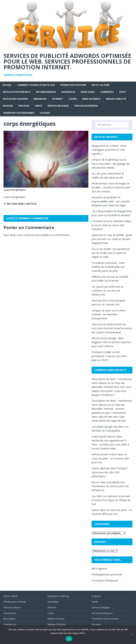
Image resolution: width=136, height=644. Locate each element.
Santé (38, 106)
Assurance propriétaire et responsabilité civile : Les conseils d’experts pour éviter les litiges (111, 201)
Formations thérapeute (105, 580)
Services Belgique (58, 106)
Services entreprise (86, 106)
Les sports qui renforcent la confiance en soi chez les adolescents (107, 291)
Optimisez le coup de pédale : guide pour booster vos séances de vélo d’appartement (112, 239)
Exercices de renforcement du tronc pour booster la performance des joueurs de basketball (112, 328)
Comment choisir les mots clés (36, 85)
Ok (69, 639)
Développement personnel (107, 574)
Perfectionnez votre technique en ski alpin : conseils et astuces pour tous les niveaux (111, 187)
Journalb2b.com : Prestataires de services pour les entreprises (110, 486)
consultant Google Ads (105, 427)
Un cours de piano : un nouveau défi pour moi (110, 458)
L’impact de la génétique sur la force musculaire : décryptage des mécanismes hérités (111, 164)
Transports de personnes (19, 113)
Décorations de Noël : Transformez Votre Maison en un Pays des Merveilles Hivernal (112, 383)
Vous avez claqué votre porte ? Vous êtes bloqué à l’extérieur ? (112, 391)
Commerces (107, 92)
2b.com (96, 482)
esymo (95, 510)
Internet (58, 99)
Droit (123, 92)
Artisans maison (46, 92)
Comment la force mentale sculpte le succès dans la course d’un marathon (111, 225)
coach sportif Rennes (104, 437)
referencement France (104, 454)
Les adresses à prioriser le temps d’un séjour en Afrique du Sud (111, 500)
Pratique (24, 106)
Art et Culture (100, 85)
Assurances (68, 92)
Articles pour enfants (17, 92)
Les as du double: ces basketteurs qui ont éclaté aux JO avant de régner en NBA (111, 253)
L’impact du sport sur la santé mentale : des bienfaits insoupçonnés (108, 314)
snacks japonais (101, 468)
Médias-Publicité (116, 99)
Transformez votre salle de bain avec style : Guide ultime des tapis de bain (109, 417)
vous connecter (26, 235)
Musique (8, 106)
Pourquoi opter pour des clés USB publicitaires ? (109, 472)
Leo (94, 496)
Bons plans (88, 92)
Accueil (7, 85)
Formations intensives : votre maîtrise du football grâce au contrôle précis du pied (108, 267)
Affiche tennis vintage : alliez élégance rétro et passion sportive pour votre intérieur (111, 342)
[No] (132, 635)
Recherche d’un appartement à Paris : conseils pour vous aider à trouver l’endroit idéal (110, 444)
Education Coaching (15, 99)
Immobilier (40, 99)
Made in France (91, 99)
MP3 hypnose (99, 569)
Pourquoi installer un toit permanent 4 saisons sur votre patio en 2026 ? (109, 356)
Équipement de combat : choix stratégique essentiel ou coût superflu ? (109, 150)
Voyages (45, 113)
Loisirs (73, 99)
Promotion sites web (73, 85)
